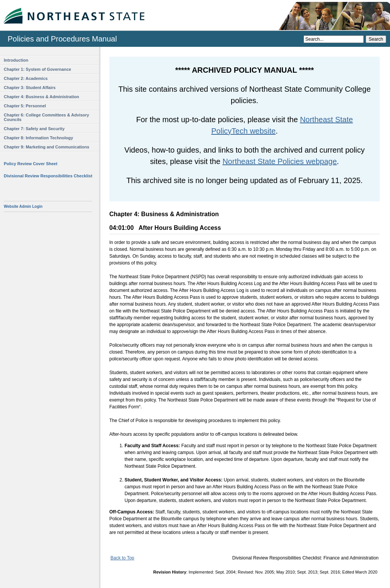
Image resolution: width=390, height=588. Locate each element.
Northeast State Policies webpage (280, 161)
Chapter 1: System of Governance (38, 69)
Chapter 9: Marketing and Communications (46, 147)
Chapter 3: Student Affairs (30, 88)
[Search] (334, 39)
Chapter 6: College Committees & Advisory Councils (46, 117)
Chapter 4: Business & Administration (42, 97)
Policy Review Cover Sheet (31, 164)
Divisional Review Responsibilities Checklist (48, 176)
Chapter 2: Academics (26, 78)
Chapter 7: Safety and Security (34, 129)
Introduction (16, 60)
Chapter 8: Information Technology (38, 138)
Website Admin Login (23, 206)
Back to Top (122, 558)
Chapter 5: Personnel (25, 106)
